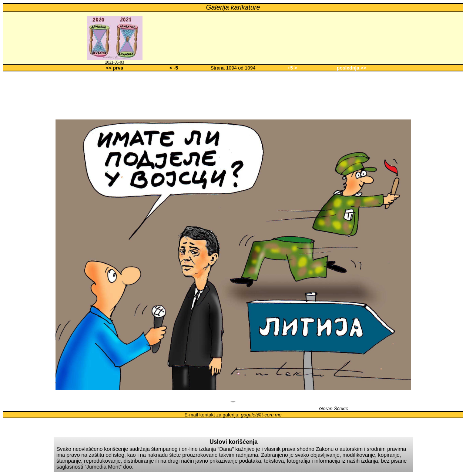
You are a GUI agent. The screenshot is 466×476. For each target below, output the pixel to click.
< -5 (174, 68)
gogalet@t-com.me (261, 415)
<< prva (114, 68)
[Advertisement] (233, 94)
